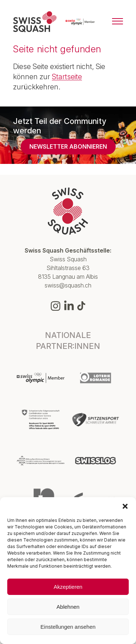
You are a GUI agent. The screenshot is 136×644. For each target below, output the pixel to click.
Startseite (67, 77)
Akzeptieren (68, 587)
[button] (125, 506)
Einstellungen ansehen (68, 627)
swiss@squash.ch (68, 285)
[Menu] (118, 22)
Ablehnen (68, 607)
